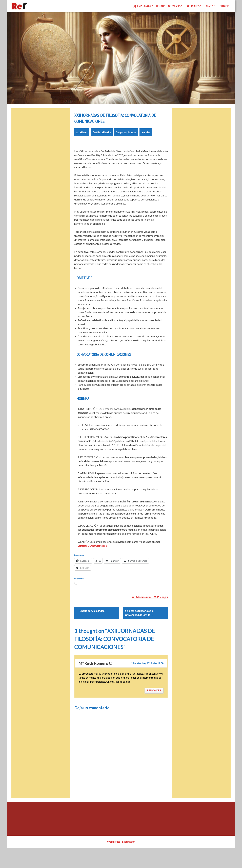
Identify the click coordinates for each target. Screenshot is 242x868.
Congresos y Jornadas (126, 144)
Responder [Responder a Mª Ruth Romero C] (154, 711)
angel (165, 613)
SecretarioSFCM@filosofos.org (93, 558)
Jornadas (146, 144)
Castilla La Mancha (102, 144)
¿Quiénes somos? (142, 6)
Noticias (161, 6)
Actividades (174, 6)
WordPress (114, 862)
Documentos (193, 6)
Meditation (129, 862)
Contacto (224, 6)
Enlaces (209, 6)
